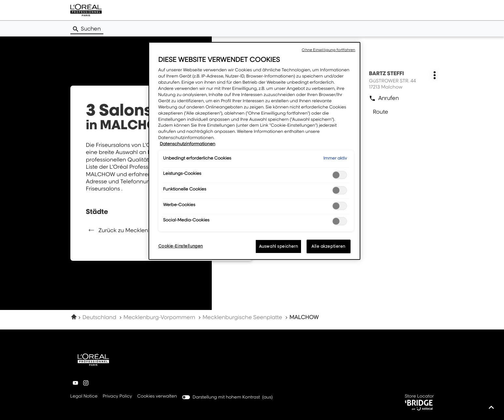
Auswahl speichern (279, 246)
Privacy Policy (117, 397)
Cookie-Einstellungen (181, 246)
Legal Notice (84, 397)
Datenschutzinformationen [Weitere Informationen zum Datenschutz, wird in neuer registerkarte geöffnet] (188, 144)
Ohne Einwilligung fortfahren (328, 50)
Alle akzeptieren (328, 246)
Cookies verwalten (157, 396)
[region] (254, 151)
